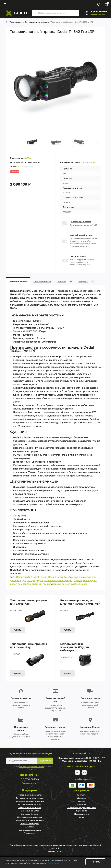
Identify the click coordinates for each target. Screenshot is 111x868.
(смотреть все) (88, 162)
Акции (82, 817)
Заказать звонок (98, 14)
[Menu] (5, 4)
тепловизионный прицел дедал (61, 580)
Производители (82, 814)
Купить (17, 630)
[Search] (35, 13)
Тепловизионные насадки (30, 804)
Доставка (82, 798)
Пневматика (29, 833)
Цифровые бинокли (29, 814)
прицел (56, 584)
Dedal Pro (53, 577)
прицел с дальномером (75, 584)
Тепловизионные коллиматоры (30, 801)
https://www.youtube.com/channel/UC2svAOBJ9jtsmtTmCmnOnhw (84, 772)
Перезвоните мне (30, 783)
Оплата (82, 801)
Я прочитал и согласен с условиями (31, 768)
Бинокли (29, 827)
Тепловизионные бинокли (29, 808)
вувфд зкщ (77, 577)
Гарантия (82, 804)
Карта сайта (82, 811)
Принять (95, 862)
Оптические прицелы (29, 824)
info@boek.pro (82, 779)
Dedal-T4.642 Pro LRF (28, 577)
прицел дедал (88, 580)
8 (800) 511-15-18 (99, 11)
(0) (19, 167)
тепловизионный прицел (37, 584)
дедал (39, 580)
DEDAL (28, 158)
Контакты (82, 795)
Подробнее (53, 863)
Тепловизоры (16, 22)
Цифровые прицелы (30, 811)
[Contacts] (98, 4)
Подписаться (45, 761)
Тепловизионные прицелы (37, 22)
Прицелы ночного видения (29, 817)
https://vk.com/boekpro (77, 772)
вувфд (19, 580)
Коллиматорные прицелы (30, 830)
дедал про (29, 580)
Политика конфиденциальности (31, 767)
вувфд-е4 (65, 577)
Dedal (44, 577)
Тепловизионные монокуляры (29, 798)
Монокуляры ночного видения (29, 820)
